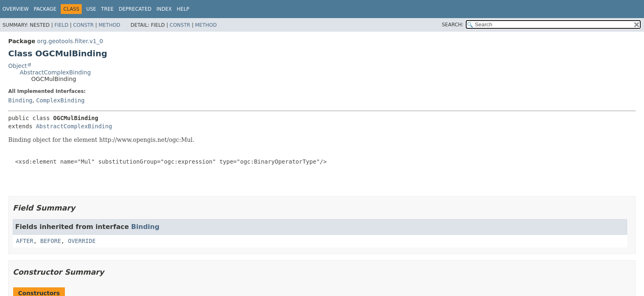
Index (164, 9)
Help (183, 9)
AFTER (25, 241)
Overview (16, 9)
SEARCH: (453, 25)
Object (18, 66)
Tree (107, 9)
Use (91, 9)
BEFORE (51, 241)
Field (61, 25)
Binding (20, 100)
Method (109, 25)
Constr (83, 25)
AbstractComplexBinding (55, 72)
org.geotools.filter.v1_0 (70, 41)
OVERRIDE (82, 241)
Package (45, 9)
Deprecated (135, 9)
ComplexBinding (60, 100)
